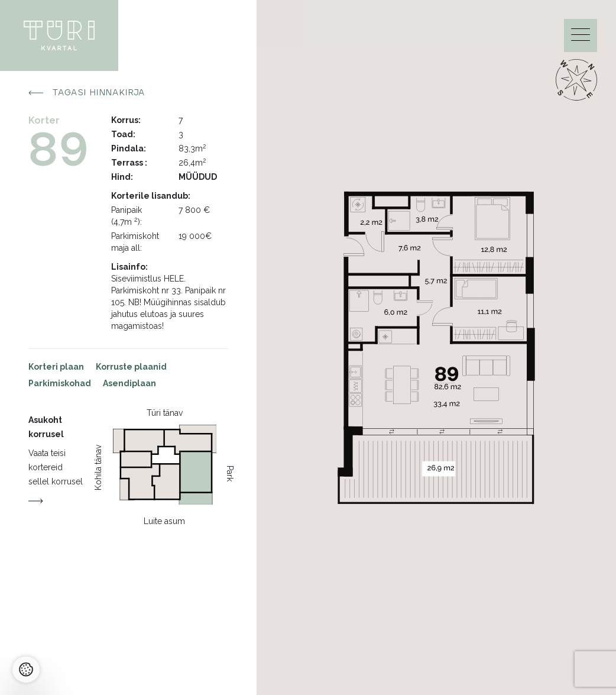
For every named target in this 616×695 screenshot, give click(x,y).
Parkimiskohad (60, 383)
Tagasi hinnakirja (87, 93)
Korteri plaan (56, 367)
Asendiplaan (129, 383)
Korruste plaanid (131, 367)
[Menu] (581, 38)
